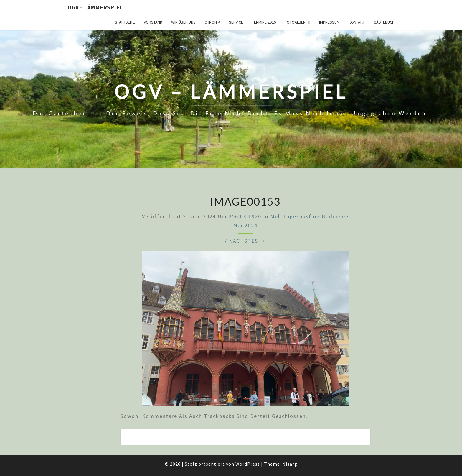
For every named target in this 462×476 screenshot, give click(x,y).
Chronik (212, 22)
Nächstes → (247, 241)
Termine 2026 (264, 22)
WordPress (248, 464)
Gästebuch (384, 22)
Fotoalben (295, 22)
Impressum (329, 22)
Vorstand (153, 22)
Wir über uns (183, 22)
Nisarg (290, 464)
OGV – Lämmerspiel (95, 7)
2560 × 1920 (245, 216)
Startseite (125, 22)
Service (236, 22)
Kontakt (357, 22)
